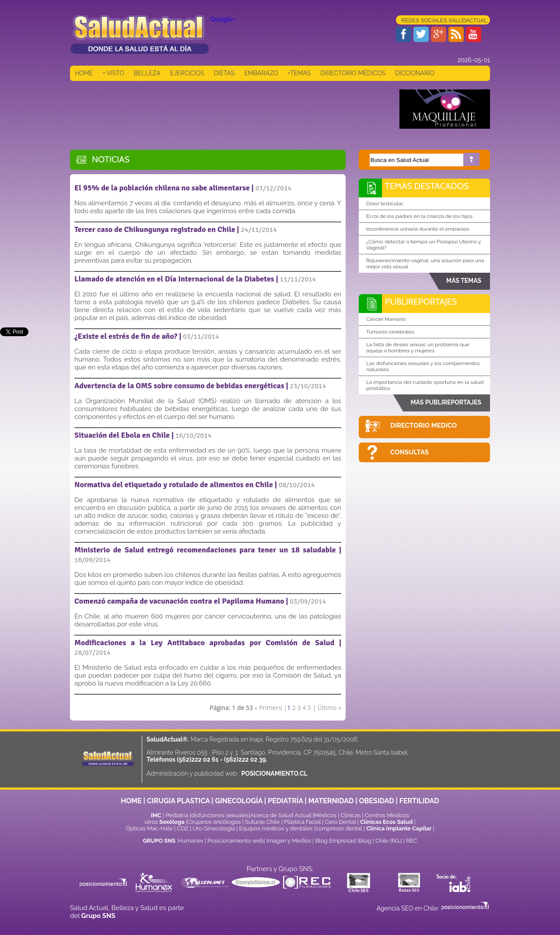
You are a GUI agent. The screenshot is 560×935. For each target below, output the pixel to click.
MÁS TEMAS (464, 281)
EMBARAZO (261, 73)
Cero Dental (341, 822)
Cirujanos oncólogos (214, 822)
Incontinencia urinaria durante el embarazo (418, 229)
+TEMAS (299, 73)
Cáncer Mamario (386, 319)
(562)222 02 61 (198, 759)
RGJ (397, 841)
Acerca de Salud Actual (281, 815)
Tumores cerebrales (390, 332)
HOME (84, 73)
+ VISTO (114, 73)
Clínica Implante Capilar (399, 828)
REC (411, 841)
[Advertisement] (229, 109)
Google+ (222, 19)
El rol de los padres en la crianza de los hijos (419, 216)
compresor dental (339, 828)
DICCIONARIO (415, 73)
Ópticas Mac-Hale (149, 828)
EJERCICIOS (187, 73)
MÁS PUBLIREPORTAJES (446, 402)
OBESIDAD (376, 801)
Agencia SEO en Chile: (409, 908)
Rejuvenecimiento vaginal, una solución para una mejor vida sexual (425, 264)
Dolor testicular (385, 204)
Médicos (326, 815)
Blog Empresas (334, 841)
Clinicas (350, 815)
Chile (382, 841)
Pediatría (177, 815)
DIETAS (224, 73)
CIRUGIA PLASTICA (178, 801)
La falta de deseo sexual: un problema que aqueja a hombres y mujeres (418, 348)
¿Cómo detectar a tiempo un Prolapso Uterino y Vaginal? (424, 245)
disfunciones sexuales (220, 815)
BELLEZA (147, 73)
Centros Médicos (387, 815)
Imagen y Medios (289, 841)
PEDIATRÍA (285, 801)
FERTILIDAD (419, 801)
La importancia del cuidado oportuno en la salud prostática (425, 385)
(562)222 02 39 (245, 759)
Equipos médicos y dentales (277, 828)
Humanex (191, 841)
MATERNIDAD (331, 801)
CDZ (183, 828)
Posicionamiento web (235, 841)
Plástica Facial (303, 822)
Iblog (365, 841)
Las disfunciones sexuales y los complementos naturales (423, 366)
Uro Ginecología (214, 828)
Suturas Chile (262, 822)
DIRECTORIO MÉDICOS (353, 73)
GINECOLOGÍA (239, 801)
